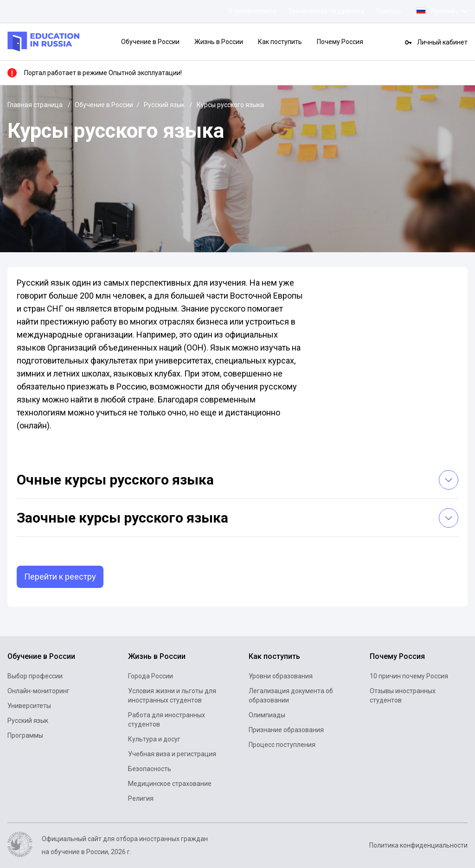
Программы (25, 735)
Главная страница (36, 105)
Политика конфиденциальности (418, 845)
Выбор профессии (35, 676)
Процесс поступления (282, 745)
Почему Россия (340, 42)
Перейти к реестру (60, 577)
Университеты (29, 706)
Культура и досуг (154, 739)
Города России (151, 676)
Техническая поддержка (326, 11)
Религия (141, 798)
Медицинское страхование (170, 784)
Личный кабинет (442, 42)
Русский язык (165, 105)
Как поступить (280, 42)
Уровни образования (281, 676)
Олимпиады (267, 715)
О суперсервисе (252, 11)
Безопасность (150, 769)
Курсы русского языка (230, 105)
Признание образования (286, 730)
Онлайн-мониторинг (39, 691)
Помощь (388, 11)
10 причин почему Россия (409, 676)
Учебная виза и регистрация (172, 754)
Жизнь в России (219, 42)
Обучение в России (150, 42)
